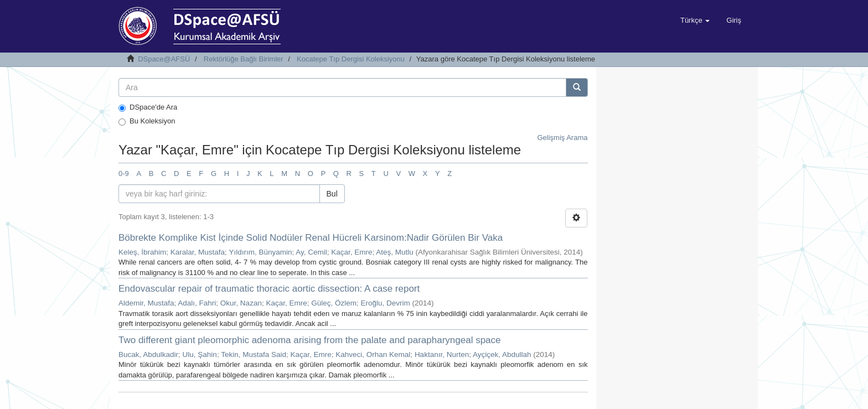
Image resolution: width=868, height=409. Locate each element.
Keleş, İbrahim (142, 252)
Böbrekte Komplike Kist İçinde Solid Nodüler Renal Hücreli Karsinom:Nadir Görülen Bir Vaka (311, 238)
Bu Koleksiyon (147, 121)
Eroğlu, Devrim (386, 303)
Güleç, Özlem (334, 303)
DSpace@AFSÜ (164, 59)
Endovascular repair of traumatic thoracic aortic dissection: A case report (269, 289)
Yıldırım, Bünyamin (260, 252)
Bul (332, 194)
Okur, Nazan (241, 303)
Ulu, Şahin (200, 354)
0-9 (124, 174)
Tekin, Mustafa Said (254, 354)
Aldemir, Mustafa (146, 303)
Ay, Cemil (311, 252)
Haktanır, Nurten (442, 354)
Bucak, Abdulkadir (148, 354)
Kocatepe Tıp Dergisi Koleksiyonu (351, 59)
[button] (695, 20)
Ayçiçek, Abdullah (502, 354)
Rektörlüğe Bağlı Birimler (244, 59)
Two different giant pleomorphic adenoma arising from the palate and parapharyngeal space (310, 340)
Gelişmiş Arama (562, 138)
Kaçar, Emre (352, 252)
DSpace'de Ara (148, 107)
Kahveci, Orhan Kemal (373, 354)
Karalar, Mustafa (198, 252)
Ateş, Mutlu (395, 252)
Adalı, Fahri (197, 303)
